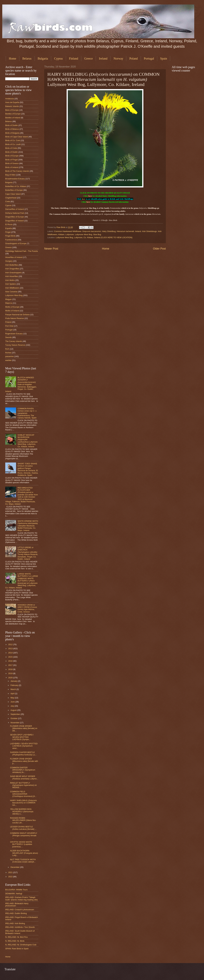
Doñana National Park (15, 213)
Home (13, 58)
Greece (89, 58)
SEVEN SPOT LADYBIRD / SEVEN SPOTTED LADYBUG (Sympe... (22, 737)
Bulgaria (43, 58)
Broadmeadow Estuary (15, 179)
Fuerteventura (11, 240)
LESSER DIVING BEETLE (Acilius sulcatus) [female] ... (23, 828)
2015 (11, 657)
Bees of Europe (12, 110)
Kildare (61, 234)
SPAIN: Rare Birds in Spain (17, 949)
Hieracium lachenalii (125, 231)
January (14, 681)
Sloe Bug (97, 234)
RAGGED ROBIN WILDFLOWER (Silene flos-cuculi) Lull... (23, 820)
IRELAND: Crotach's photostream (20, 910)
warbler (8, 360)
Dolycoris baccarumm (92, 231)
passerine (9, 356)
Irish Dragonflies (12, 269)
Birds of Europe (12, 156)
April (13, 693)
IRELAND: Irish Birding (15, 923)
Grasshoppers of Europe (16, 243)
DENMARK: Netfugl (14, 894)
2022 (11, 877)
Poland (133, 58)
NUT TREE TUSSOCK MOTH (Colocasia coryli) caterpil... (23, 861)
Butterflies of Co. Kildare (16, 186)
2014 (11, 653)
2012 (11, 644)
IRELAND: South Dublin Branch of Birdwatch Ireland (20, 932)
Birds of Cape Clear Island (16, 137)
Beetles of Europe (13, 114)
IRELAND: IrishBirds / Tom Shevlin (20, 927)
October (14, 718)
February (15, 685)
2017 (11, 665)
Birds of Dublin (12, 125)
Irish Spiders (11, 284)
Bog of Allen (10, 175)
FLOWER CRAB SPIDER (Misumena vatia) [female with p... (24, 761)
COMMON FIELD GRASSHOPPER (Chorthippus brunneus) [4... (23, 794)
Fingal (8, 232)
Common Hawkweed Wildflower (68, 231)
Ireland (103, 58)
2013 (11, 649)
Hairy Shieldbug (109, 231)
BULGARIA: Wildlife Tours (16, 890)
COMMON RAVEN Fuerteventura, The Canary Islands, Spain (27, 413)
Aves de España (12, 102)
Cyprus (58, 58)
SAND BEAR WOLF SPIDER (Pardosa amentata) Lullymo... (24, 777)
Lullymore (70, 234)
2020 (11, 678)
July (12, 706)
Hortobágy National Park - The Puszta (22, 251)
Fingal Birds (10, 236)
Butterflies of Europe (14, 190)
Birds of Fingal (11, 160)
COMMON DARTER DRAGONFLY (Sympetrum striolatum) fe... (23, 770)
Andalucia (10, 99)
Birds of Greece (12, 163)
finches (8, 353)
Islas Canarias (11, 292)
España (9, 228)
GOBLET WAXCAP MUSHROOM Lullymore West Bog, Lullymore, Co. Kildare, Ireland (28, 441)
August (14, 710)
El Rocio (9, 224)
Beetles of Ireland (13, 118)
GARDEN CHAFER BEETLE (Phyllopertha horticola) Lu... (23, 753)
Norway (118, 58)
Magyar (8, 299)
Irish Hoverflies (12, 276)
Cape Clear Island (13, 194)
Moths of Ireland (12, 311)
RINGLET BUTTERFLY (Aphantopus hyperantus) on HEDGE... (23, 785)
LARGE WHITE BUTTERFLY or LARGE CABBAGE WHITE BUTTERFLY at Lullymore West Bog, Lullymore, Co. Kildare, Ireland (22, 581)
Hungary (9, 261)
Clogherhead (11, 198)
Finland (74, 58)
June (13, 702)
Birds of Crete (11, 148)
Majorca (9, 303)
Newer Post (51, 249)
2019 (11, 673)
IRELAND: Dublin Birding (16, 913)
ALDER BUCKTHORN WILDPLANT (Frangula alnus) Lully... (24, 853)
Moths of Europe (12, 307)
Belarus (27, 58)
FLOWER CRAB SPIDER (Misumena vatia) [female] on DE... (24, 728)
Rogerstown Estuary (14, 334)
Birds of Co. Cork (13, 140)
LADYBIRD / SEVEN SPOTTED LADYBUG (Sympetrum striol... (24, 746)
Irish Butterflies (12, 265)
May (13, 698)
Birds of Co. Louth (13, 144)
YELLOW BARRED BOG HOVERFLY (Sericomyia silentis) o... (22, 811)
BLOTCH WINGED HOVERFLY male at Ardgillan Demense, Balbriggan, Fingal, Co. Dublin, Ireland (21, 385)
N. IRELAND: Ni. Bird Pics (16, 937)
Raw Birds (61, 227)
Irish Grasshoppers (13, 273)
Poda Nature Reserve (15, 318)
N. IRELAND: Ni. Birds (15, 941)
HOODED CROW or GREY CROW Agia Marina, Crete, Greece (27, 608)
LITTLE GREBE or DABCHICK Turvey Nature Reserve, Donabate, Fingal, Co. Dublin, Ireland (28, 553)
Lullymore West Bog (83, 234)
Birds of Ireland (12, 167)
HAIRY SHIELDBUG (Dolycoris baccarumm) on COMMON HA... (23, 803)
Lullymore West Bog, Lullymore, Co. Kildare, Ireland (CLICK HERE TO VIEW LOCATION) (94, 237)
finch (7, 349)
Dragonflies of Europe (15, 217)
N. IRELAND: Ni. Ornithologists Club (21, 945)
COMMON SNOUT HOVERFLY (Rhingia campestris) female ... (24, 835)
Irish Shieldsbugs (149, 231)
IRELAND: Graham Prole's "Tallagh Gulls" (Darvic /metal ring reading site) (21, 898)
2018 (11, 669)
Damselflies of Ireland (15, 209)
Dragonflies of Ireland (14, 221)
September (16, 714)
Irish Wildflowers (12, 288)
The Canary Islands (14, 341)
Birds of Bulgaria (12, 133)
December (15, 867)
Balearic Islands (12, 106)
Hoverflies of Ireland (14, 257)
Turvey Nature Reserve (15, 345)
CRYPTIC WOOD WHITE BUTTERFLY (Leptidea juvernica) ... (21, 844)
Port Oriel (9, 326)
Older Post (159, 249)
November (15, 723)
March (13, 689)
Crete (8, 201)
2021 (11, 872)
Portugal (149, 58)
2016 (11, 661)
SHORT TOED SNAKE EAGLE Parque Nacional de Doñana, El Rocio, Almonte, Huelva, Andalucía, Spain (28, 469)
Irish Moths (10, 280)
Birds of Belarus (12, 129)
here (90, 196)
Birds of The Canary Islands (17, 171)
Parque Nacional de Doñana (17, 315)
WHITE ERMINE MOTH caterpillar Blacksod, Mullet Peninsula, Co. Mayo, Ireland (28, 526)
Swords (8, 337)
